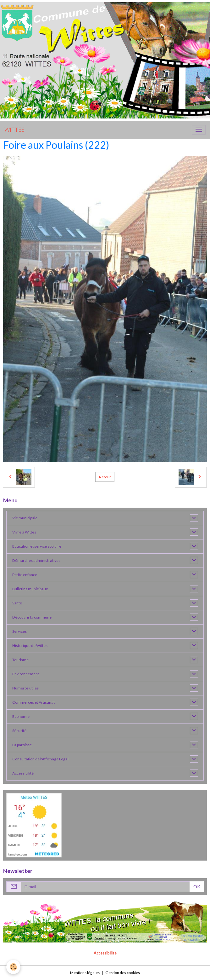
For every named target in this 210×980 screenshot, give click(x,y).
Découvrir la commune (32, 617)
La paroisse (22, 745)
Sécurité (19, 731)
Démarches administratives (36, 560)
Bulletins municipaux (30, 589)
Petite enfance (25, 575)
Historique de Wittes (30, 646)
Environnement (26, 674)
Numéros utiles (25, 688)
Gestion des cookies (123, 973)
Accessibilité (23, 773)
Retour (105, 477)
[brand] (14, 130)
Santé (17, 603)
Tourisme (20, 660)
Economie (21, 716)
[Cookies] (13, 967)
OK (197, 887)
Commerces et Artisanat (33, 702)
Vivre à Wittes (24, 532)
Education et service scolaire (37, 546)
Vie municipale (25, 518)
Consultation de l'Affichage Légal (40, 759)
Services (19, 631)
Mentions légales (85, 973)
